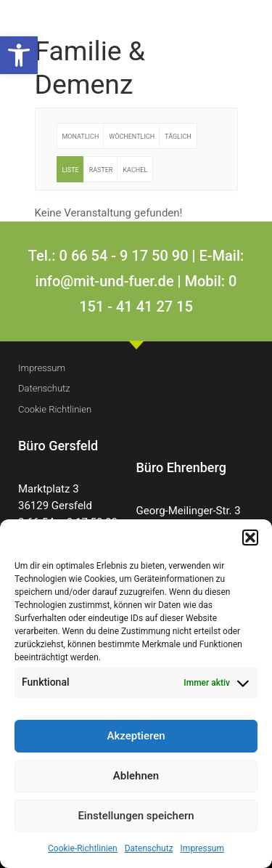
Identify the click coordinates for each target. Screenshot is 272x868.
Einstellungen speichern (136, 816)
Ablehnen (136, 776)
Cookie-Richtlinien (83, 848)
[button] (19, 55)
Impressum (202, 848)
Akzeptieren (136, 736)
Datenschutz (149, 848)
